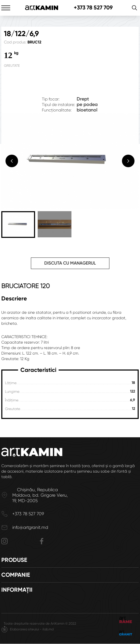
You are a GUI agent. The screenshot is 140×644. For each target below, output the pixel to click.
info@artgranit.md (30, 527)
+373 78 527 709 (93, 8)
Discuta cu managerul (70, 263)
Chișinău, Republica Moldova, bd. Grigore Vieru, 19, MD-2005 (40, 495)
